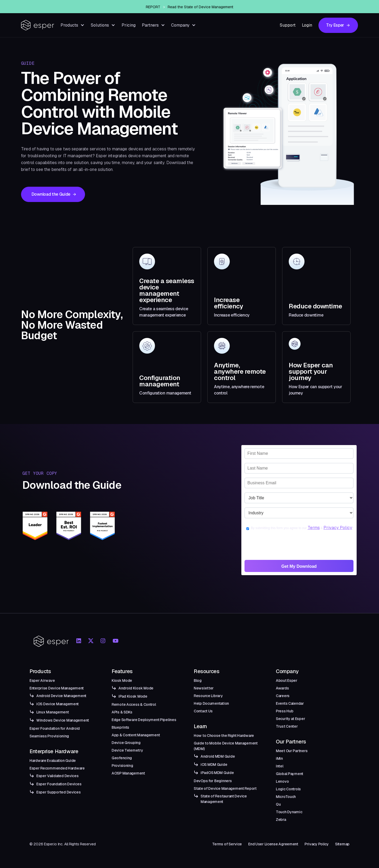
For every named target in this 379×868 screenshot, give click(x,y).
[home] (38, 25)
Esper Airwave (42, 680)
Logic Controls (288, 789)
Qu (278, 804)
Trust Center (287, 726)
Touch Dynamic (289, 812)
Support (288, 25)
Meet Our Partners (292, 751)
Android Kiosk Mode (136, 688)
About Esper (287, 680)
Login (307, 25)
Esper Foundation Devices (59, 784)
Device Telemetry (127, 750)
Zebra (281, 820)
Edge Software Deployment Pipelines (144, 720)
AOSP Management (128, 773)
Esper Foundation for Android (55, 728)
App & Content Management (136, 735)
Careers (283, 696)
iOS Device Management (58, 704)
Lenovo (282, 781)
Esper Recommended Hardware (57, 768)
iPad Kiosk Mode (133, 696)
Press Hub (285, 711)
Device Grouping (126, 743)
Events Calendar (290, 703)
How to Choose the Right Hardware (224, 736)
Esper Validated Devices (58, 776)
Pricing (129, 25)
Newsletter (204, 688)
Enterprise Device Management (57, 688)
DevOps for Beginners (213, 781)
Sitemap (342, 844)
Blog (198, 680)
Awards (282, 688)
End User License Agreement (273, 844)
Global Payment (290, 774)
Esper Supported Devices (59, 792)
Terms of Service (227, 844)
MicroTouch (286, 797)
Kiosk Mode (122, 680)
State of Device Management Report (225, 788)
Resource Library (208, 696)
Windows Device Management (63, 720)
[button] (73, 25)
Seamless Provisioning (49, 736)
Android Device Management (61, 696)
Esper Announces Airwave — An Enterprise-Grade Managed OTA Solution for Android (199, 7)
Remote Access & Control (134, 704)
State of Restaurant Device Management (224, 799)
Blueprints (120, 727)
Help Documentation (211, 703)
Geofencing (122, 758)
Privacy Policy (338, 528)
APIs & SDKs (122, 712)
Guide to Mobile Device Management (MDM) (226, 746)
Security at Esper (290, 719)
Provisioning (122, 766)
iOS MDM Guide (214, 765)
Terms (314, 528)
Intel (280, 766)
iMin (279, 758)
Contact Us (203, 711)
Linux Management (53, 712)
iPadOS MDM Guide (217, 773)
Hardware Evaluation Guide (53, 761)
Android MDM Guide (218, 756)
